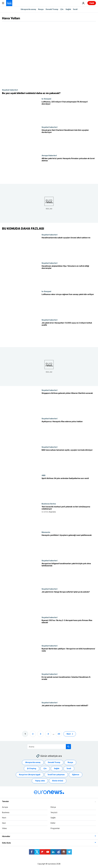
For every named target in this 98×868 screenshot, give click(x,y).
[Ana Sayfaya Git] (9, 3)
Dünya (53, 807)
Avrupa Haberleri (49, 155)
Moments (46, 532)
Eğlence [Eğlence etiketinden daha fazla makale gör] (76, 774)
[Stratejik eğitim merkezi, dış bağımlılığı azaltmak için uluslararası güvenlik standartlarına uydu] (69, 517)
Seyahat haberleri (10, 90)
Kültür (53, 823)
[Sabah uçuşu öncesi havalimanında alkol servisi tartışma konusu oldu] (69, 248)
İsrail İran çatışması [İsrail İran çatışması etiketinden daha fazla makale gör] (56, 774)
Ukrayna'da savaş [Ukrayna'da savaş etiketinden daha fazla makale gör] (33, 762)
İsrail (75, 9)
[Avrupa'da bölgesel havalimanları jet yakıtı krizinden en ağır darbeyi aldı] (69, 574)
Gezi (4, 823)
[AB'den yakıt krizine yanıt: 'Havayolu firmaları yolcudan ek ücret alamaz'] (69, 169)
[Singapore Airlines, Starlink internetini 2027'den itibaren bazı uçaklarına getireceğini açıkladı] (69, 403)
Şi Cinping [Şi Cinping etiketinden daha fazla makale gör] (32, 768)
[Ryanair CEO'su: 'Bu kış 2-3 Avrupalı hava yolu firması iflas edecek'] (69, 630)
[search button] (68, 747)
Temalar (5, 801)
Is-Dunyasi (46, 99)
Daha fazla (6, 843)
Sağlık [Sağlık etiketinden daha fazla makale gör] (57, 768)
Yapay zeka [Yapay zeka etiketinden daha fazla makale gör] (40, 781)
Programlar (55, 828)
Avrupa (5, 807)
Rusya (41, 9)
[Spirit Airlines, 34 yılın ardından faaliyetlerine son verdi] (69, 488)
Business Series (49, 504)
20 (59, 734)
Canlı (92, 3)
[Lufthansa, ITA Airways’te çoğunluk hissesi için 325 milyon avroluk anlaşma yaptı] (69, 112)
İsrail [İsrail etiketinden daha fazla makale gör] (69, 768)
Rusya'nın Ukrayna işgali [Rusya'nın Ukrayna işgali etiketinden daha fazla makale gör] (30, 774)
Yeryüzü (54, 812)
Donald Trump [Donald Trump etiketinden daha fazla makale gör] (54, 762)
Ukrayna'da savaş (28, 9)
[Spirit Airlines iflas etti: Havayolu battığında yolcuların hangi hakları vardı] (69, 432)
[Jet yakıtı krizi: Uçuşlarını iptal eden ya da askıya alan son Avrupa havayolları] (69, 602)
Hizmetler (6, 836)
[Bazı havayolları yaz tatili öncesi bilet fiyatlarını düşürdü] (49, 93)
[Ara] (49, 747)
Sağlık (68, 9)
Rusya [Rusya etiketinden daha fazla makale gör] (70, 762)
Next (4, 818)
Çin (62, 9)
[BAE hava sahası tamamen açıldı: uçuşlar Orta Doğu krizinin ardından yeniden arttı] (69, 460)
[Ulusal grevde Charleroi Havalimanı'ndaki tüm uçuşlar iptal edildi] (69, 140)
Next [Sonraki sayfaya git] (69, 734)
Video (4, 828)
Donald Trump (52, 9)
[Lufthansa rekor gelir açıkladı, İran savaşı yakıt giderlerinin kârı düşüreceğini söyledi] (69, 304)
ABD (44, 475)
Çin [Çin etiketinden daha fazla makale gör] (45, 768)
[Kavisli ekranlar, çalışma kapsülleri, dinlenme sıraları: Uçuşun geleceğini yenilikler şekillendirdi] (69, 545)
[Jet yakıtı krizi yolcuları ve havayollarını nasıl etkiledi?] (69, 715)
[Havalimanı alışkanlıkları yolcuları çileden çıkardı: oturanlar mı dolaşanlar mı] (69, 276)
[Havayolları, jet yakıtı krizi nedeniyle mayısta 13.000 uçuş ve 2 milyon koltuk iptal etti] (69, 333)
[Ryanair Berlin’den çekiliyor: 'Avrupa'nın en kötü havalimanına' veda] (69, 659)
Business (6, 812)
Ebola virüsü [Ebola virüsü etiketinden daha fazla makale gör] (58, 781)
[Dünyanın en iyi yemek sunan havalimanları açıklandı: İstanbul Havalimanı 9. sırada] (69, 687)
